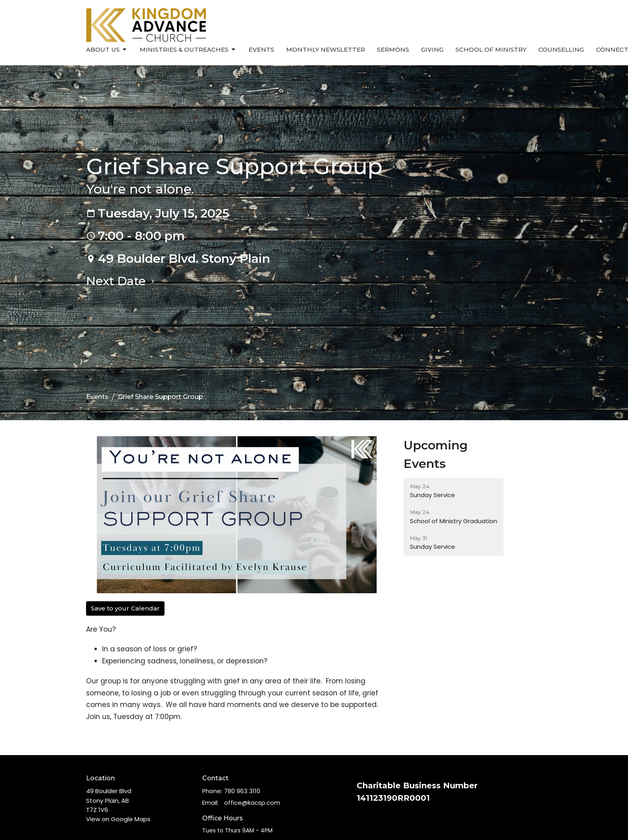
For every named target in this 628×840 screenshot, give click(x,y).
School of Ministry (491, 49)
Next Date (121, 281)
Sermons (393, 49)
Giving (432, 49)
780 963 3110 (242, 791)
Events (261, 49)
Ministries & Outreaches (188, 50)
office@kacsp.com (252, 803)
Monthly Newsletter (326, 49)
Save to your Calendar (125, 608)
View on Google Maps (118, 819)
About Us (107, 50)
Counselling (561, 49)
